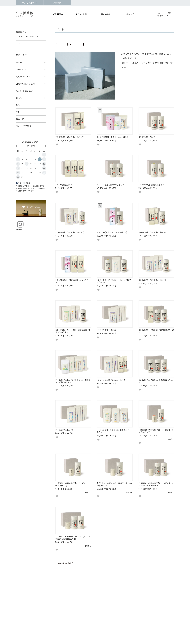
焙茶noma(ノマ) (23, 77)
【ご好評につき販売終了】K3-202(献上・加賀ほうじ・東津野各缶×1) (156, 494)
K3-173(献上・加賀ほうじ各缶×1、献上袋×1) (156, 336)
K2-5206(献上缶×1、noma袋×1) (112, 235)
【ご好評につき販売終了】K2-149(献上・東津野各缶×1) (156, 439)
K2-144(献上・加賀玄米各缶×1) (152, 186)
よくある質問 (81, 14)
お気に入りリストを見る (28, 36)
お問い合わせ (105, 14)
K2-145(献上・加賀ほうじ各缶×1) (112, 186)
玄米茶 (19, 98)
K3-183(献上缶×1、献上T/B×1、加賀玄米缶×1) (114, 285)
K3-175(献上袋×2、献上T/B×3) (111, 386)
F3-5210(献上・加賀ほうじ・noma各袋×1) (72, 285)
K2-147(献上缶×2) (147, 137)
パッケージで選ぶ (23, 126)
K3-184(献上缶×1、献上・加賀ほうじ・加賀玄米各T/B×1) (73, 336)
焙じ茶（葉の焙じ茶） (24, 91)
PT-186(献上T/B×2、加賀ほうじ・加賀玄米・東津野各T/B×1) (73, 388)
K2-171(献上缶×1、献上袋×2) (152, 235)
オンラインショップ (24, 16)
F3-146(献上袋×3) (64, 186)
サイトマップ (129, 14)
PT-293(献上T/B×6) (65, 438)
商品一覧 (20, 119)
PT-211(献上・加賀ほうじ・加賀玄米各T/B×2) (113, 439)
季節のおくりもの (23, 69)
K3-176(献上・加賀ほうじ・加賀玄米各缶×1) (156, 388)
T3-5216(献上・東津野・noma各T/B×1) (115, 137)
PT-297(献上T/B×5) (106, 335)
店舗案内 (57, 3)
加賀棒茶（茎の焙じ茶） (26, 84)
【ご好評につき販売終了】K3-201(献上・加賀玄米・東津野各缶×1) (73, 548)
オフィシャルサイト (30, 3)
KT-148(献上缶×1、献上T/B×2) (70, 235)
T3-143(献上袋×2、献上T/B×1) (70, 137)
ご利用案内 (58, 14)
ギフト (18, 112)
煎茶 (18, 105)
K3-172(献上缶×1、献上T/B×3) (153, 284)
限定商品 (20, 62)
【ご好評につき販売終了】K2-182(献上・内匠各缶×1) (114, 494)
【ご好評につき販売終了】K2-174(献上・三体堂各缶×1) (73, 494)
